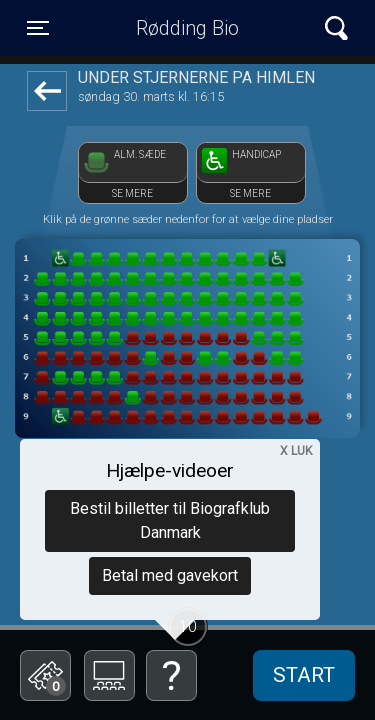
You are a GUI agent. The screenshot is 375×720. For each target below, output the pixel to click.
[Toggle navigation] (38, 28)
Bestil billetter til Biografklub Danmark (170, 520)
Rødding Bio (187, 28)
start (304, 675)
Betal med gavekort (170, 575)
